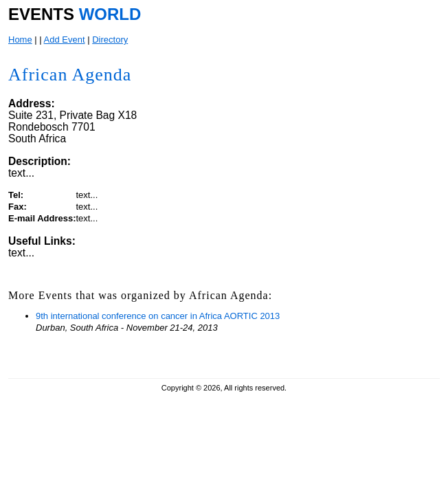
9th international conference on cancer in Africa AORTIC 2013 (158, 316)
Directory (110, 40)
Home (20, 40)
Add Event (65, 40)
